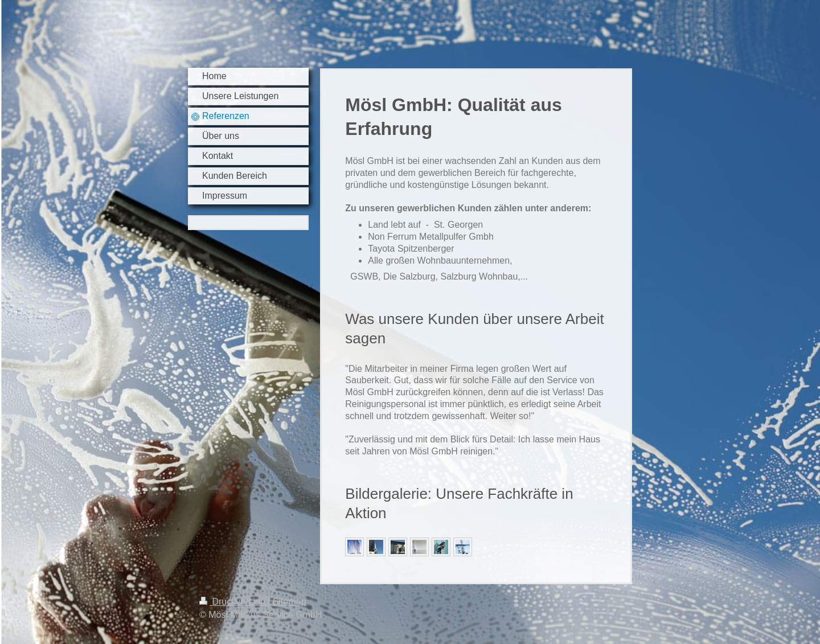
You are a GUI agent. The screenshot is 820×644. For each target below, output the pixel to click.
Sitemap (290, 602)
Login (610, 602)
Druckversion (233, 602)
